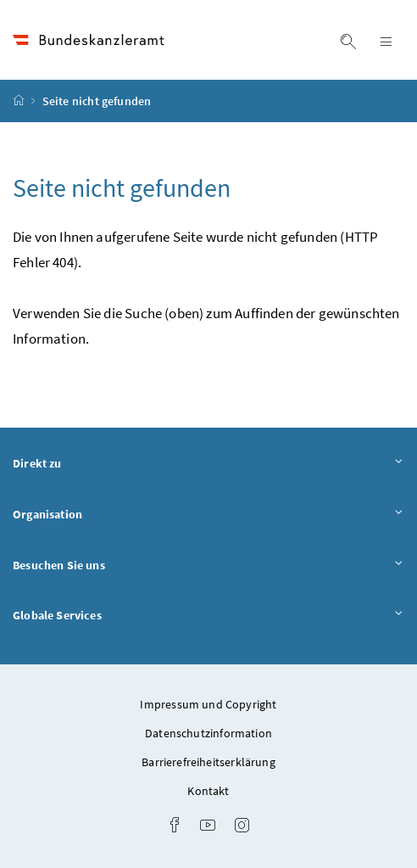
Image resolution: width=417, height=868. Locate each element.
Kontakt (208, 791)
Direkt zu (208, 464)
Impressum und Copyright (208, 704)
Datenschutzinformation (208, 733)
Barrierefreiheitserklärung (208, 762)
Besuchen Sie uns (208, 566)
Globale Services (208, 616)
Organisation (208, 515)
